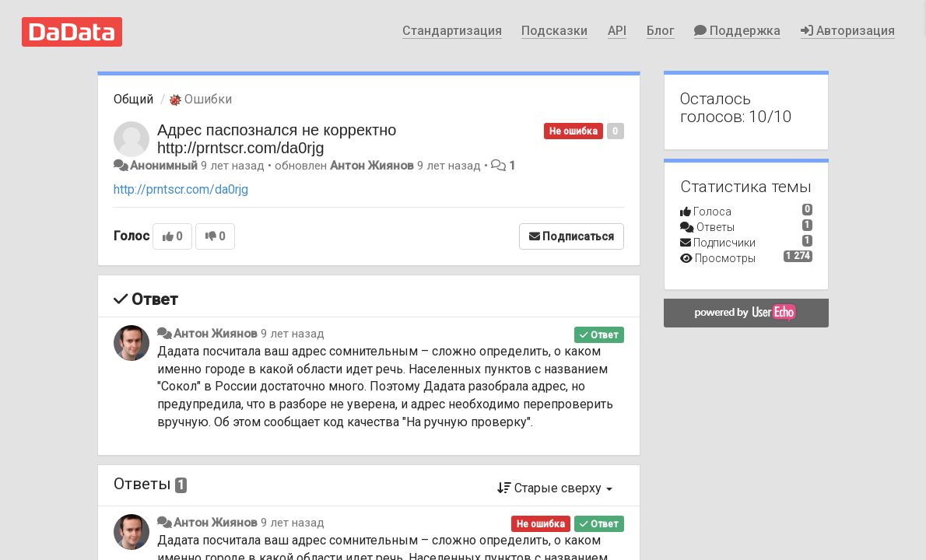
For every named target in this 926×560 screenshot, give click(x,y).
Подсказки (554, 31)
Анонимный (164, 166)
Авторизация (848, 31)
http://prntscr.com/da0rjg (181, 189)
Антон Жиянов (372, 166)
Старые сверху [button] (555, 488)
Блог (661, 31)
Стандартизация (452, 31)
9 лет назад (293, 334)
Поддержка (737, 31)
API (617, 31)
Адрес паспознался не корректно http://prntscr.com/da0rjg (277, 139)
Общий (133, 99)
